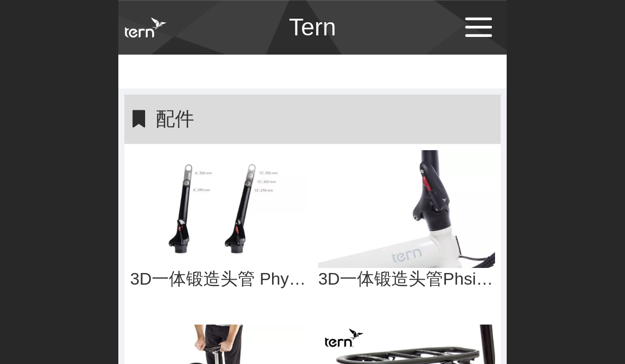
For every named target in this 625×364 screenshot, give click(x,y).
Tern (312, 27)
